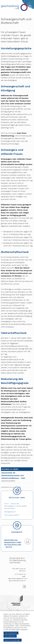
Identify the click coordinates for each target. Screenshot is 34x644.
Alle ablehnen (10, 636)
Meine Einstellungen (13, 640)
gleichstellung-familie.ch (17, 581)
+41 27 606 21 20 (20, 574)
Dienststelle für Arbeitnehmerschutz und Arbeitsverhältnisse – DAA (13, 475)
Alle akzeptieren (11, 633)
